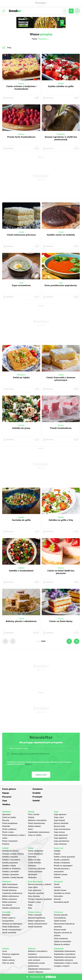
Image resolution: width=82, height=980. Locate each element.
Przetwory (61, 134)
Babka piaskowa (9, 894)
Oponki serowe (60, 882)
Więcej (28, 764)
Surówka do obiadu (10, 843)
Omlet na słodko (9, 810)
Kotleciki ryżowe (61, 867)
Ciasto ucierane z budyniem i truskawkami (21, 88)
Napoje (57, 789)
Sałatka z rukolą (9, 858)
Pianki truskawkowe (61, 428)
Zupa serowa (59, 824)
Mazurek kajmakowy (37, 910)
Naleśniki (6, 818)
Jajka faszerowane (10, 876)
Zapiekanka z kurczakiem (65, 946)
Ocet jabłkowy (60, 910)
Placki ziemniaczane (37, 816)
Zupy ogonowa (60, 807)
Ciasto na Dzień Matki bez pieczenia (61, 572)
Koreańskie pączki (61, 894)
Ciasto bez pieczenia (37, 861)
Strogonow (7, 949)
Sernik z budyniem (36, 843)
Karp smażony (34, 888)
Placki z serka (8, 824)
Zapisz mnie (41, 775)
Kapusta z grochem (36, 885)
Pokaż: (41, 39)
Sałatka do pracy (21, 428)
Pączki (57, 876)
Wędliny (58, 797)
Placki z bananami (10, 833)
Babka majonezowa (36, 913)
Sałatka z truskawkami (21, 571)
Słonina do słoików (62, 937)
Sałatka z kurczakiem (11, 852)
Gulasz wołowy (8, 952)
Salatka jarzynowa (10, 855)
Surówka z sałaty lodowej (13, 846)
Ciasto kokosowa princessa (21, 235)
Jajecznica (6, 807)
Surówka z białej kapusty (13, 870)
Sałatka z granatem (11, 867)
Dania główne (9, 789)
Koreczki (57, 891)
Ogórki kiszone (60, 913)
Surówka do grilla (21, 520)
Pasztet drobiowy (9, 882)
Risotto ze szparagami (63, 858)
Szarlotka (32, 849)
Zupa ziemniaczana (62, 821)
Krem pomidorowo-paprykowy (61, 285)
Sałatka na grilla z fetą (61, 520)
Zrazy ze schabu (35, 827)
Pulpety (31, 810)
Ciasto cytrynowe (35, 864)
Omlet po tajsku (21, 377)
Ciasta (21, 232)
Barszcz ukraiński (61, 816)
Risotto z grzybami (62, 852)
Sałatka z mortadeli (11, 864)
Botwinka (6, 907)
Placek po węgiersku (11, 946)
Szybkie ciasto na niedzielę (61, 235)
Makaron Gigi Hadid (36, 967)
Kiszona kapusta (61, 907)
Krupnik (57, 846)
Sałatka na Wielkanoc (12, 861)
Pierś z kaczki (34, 807)
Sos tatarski (7, 897)
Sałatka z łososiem (10, 849)
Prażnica (6, 836)
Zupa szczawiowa (21, 285)
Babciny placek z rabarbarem (21, 621)
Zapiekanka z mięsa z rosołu (66, 955)
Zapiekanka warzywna (63, 952)
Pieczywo (33, 793)
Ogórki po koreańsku (62, 934)
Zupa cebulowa (60, 836)
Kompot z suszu (34, 894)
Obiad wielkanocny (10, 879)
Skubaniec (32, 870)
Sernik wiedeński (9, 925)
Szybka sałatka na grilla (61, 86)
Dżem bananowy (61, 931)
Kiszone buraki (60, 922)
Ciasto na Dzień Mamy (61, 621)
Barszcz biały (60, 818)
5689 (43, 641)
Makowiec (32, 858)
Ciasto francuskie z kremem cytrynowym (61, 379)
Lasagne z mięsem (62, 958)
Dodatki (6, 793)
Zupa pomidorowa (62, 833)
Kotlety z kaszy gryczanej (64, 849)
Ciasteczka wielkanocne (12, 885)
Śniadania (21, 375)
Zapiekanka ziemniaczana (65, 949)
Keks (30, 900)
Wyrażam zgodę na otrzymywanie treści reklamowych (28, 754)
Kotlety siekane (34, 818)
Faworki (57, 879)
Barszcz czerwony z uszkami (40, 876)
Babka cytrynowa (10, 891)
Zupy (21, 283)
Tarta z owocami (35, 907)
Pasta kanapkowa (10, 816)
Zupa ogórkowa (60, 830)
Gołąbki (57, 843)
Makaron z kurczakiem (37, 813)
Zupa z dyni (59, 810)
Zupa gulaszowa (61, 827)
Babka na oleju (34, 852)
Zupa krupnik (59, 813)
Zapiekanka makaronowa (39, 824)
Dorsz (30, 821)
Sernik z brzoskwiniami (12, 922)
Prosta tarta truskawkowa (21, 137)
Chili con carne (8, 955)
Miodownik (33, 867)
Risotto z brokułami (62, 855)
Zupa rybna (33, 879)
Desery (21, 84)
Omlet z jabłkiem (9, 821)
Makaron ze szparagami (12, 916)
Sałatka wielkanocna (11, 900)
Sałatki (61, 84)
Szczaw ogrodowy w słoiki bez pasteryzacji (61, 138)
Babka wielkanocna (10, 888)
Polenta (57, 870)
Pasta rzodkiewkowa (11, 919)
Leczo (5, 943)
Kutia (30, 897)
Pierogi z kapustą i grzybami (40, 891)
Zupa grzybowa (35, 882)
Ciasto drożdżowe (35, 846)
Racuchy (6, 813)
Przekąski (59, 793)
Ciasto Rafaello (34, 855)
